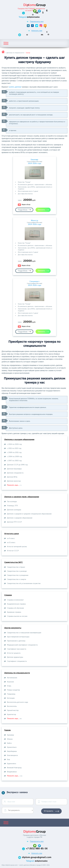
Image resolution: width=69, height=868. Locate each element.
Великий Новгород (14, 768)
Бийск (9, 743)
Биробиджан (12, 751)
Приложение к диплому (16, 641)
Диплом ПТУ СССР (14, 522)
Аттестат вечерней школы (17, 547)
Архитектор (11, 714)
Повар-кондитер (13, 690)
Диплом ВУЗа (12, 477)
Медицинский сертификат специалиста (22, 645)
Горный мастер (13, 710)
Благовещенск (12, 755)
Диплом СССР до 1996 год (17, 465)
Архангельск (12, 747)
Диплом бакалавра (14, 469)
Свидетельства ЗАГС (13, 562)
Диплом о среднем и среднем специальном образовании (29, 514)
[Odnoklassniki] (45, 26)
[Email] (37, 35)
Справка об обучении (15, 608)
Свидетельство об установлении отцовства (24, 583)
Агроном (10, 682)
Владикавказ (12, 772)
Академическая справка (16, 604)
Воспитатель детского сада (17, 702)
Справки (8, 595)
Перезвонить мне (37, 21)
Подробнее (23, 210)
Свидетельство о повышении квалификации (24, 633)
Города (7, 730)
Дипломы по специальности (17, 673)
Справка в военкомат (15, 600)
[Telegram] (39, 11)
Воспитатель (12, 706)
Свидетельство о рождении (18, 575)
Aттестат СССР (13, 551)
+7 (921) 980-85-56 (37, 849)
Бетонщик (11, 698)
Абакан (10, 739)
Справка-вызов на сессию (17, 616)
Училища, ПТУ (12, 506)
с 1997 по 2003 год (14, 461)
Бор (8, 760)
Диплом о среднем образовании (20, 518)
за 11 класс (11, 543)
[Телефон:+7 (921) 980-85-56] (37, 13)
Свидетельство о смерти (17, 579)
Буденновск (12, 764)
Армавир (10, 735)
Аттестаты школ (12, 534)
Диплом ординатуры (15, 657)
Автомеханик (12, 678)
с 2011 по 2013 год (14, 448)
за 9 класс (11, 538)
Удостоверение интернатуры (18, 637)
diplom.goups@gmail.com (37, 857)
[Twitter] (37, 26)
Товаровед (11, 694)
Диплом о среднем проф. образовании (22, 497)
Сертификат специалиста (17, 661)
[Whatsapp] (36, 11)
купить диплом (15, 87)
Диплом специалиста (15, 473)
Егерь (9, 686)
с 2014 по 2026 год (14, 444)
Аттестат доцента (14, 653)
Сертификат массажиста (17, 649)
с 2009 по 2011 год (14, 452)
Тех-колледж (12, 502)
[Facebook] (32, 26)
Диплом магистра (14, 481)
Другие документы (13, 628)
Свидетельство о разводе (17, 571)
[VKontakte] (28, 26)
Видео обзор (26, 205)
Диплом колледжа (14, 510)
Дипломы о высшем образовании (19, 440)
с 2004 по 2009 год (14, 457)
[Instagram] (41, 26)
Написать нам (37, 31)
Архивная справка (14, 612)
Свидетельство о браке (16, 567)
